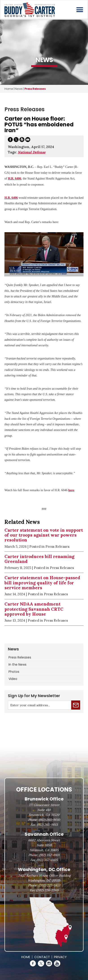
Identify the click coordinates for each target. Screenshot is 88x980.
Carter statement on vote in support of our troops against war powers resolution (44, 535)
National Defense (32, 152)
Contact (42, 957)
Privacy (60, 957)
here (71, 490)
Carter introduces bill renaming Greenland (39, 559)
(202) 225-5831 (49, 885)
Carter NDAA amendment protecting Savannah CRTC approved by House (34, 609)
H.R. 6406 (15, 179)
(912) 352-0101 (49, 855)
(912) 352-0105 (47, 860)
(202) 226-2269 (47, 890)
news (19, 89)
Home (9, 89)
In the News (17, 664)
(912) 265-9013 (47, 825)
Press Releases (20, 657)
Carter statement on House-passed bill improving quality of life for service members (42, 583)
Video (13, 679)
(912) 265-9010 (49, 820)
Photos (14, 672)
